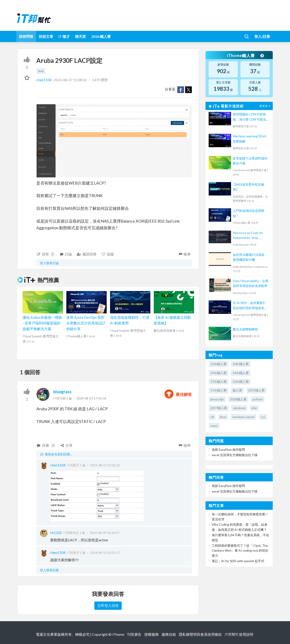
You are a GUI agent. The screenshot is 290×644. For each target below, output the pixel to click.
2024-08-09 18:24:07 (105, 533)
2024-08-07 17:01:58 (91, 398)
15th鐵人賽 (219, 364)
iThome (118, 634)
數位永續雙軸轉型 (245, 329)
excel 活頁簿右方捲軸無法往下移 (235, 455)
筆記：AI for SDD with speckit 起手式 (238, 561)
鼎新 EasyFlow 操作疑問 (228, 450)
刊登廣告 (134, 634)
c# (212, 417)
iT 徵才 (64, 36)
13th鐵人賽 (219, 373)
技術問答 (26, 36)
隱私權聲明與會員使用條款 (200, 634)
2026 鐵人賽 (101, 36)
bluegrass (62, 392)
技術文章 (46, 36)
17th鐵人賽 (219, 382)
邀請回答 (87, 254)
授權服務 (151, 634)
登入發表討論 (49, 263)
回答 (45, 254)
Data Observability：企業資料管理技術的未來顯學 (251, 283)
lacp (41, 71)
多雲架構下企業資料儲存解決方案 (250, 161)
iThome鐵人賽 (245, 55)
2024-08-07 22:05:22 (105, 465)
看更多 (265, 106)
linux (223, 417)
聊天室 (80, 36)
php (254, 408)
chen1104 (44, 80)
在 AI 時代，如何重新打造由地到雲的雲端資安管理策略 (250, 306)
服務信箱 (169, 634)
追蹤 (108, 254)
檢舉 (184, 254)
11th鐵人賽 (219, 390)
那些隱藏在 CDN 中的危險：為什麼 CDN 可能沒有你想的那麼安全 (249, 117)
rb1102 (56, 532)
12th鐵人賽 (241, 382)
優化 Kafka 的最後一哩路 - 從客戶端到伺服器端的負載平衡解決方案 (42, 323)
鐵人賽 (237, 390)
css (263, 417)
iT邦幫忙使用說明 (239, 634)
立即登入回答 (108, 605)
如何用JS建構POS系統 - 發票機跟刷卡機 (250, 257)
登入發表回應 (49, 570)
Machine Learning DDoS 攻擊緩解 (250, 139)
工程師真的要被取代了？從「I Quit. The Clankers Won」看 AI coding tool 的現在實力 (240, 550)
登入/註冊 (262, 36)
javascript (217, 399)
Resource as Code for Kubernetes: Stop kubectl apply (248, 236)
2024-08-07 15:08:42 (70, 80)
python (258, 399)
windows (239, 408)
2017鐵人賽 (219, 408)
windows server (243, 417)
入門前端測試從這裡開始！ (249, 213)
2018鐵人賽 (238, 399)
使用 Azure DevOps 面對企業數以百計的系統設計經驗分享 (86, 323)
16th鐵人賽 (241, 364)
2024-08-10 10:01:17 (105, 553)
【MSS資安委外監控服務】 (249, 187)
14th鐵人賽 (241, 373)
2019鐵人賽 (256, 390)
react (214, 426)
